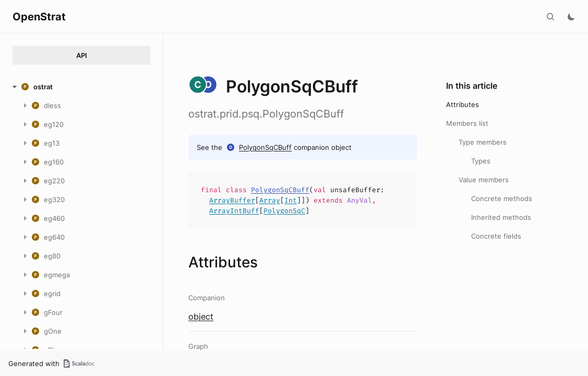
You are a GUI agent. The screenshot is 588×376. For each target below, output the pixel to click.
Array (270, 200)
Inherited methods (501, 217)
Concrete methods (502, 198)
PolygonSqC (284, 211)
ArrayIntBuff (234, 211)
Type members (483, 142)
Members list (467, 123)
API (82, 55)
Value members (484, 180)
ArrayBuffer (232, 200)
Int (291, 200)
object (201, 316)
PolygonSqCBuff (265, 147)
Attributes (463, 104)
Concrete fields (496, 236)
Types (481, 161)
